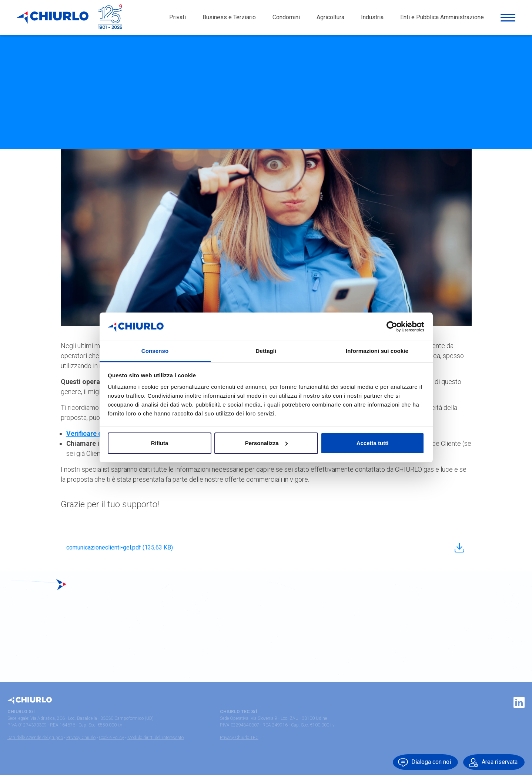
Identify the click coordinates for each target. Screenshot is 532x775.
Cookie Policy (111, 738)
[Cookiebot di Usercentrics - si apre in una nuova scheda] (392, 327)
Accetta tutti (373, 443)
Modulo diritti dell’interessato (155, 738)
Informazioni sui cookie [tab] (377, 351)
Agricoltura (330, 18)
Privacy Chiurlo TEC (239, 738)
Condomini (286, 18)
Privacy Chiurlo (81, 738)
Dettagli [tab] (266, 351)
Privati (178, 18)
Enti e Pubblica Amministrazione (442, 18)
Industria (372, 18)
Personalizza (266, 443)
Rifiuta (160, 443)
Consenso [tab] (155, 351)
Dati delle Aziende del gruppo (35, 738)
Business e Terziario (229, 18)
